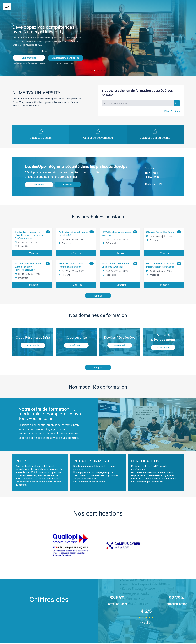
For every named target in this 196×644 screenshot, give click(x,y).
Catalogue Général (41, 134)
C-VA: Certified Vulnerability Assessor (117, 233)
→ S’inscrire (32, 253)
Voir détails (39, 185)
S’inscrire (68, 185)
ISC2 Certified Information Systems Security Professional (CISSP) (29, 267)
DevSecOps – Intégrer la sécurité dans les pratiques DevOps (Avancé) (29, 235)
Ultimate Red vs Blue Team (160, 232)
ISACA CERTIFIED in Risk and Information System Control (161, 265)
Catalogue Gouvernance (98, 134)
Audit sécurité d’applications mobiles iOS (73, 233)
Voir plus (98, 296)
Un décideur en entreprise (66, 58)
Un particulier (29, 58)
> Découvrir (33, 345)
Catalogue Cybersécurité (155, 134)
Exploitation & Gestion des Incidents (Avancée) (116, 265)
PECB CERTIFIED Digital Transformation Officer (71, 265)
